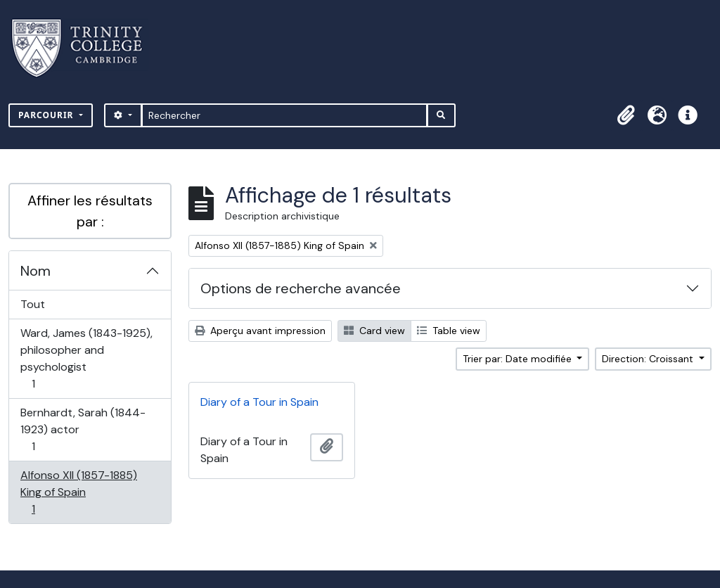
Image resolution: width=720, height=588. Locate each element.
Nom (36, 271)
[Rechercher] (284, 115)
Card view (374, 331)
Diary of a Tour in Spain (259, 402)
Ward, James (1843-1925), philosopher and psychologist (86, 358)
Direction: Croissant (649, 359)
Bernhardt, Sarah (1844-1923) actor (83, 429)
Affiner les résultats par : (90, 211)
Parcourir (47, 115)
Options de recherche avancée (301, 288)
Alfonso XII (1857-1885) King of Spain (78, 492)
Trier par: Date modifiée (519, 359)
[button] (626, 115)
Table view (449, 331)
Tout (33, 304)
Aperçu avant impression (260, 331)
